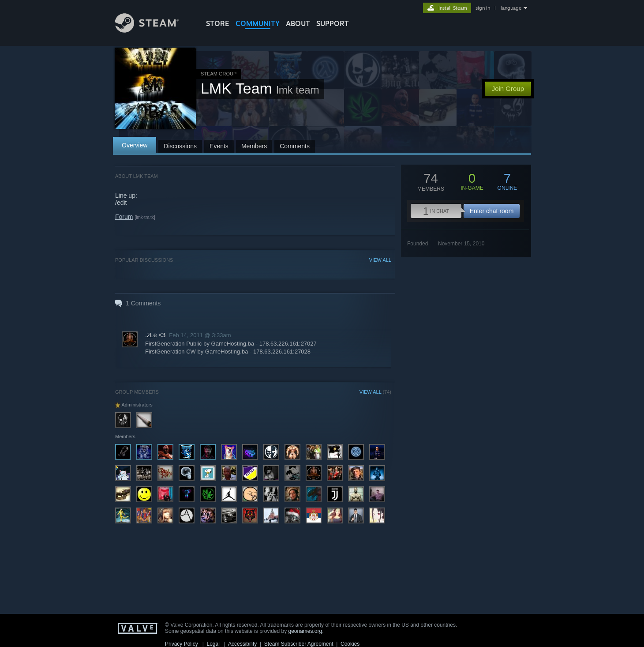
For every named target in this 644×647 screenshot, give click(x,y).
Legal (213, 644)
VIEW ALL (380, 260)
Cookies (350, 644)
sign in (483, 8)
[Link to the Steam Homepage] (154, 30)
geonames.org (305, 631)
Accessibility (242, 644)
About (298, 23)
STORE (218, 23)
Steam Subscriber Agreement (299, 644)
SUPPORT (333, 23)
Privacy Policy (182, 644)
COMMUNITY (258, 23)
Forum (124, 217)
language (511, 8)
